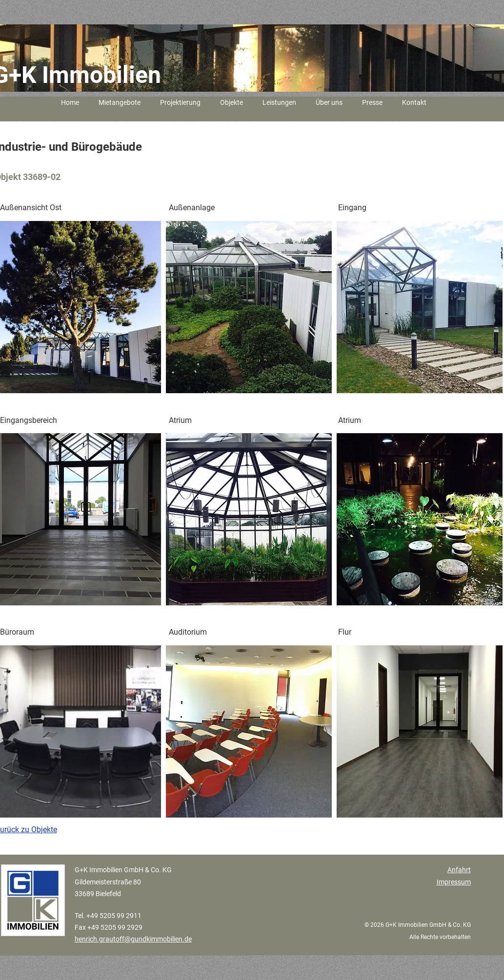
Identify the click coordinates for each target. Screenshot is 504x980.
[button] (249, 307)
